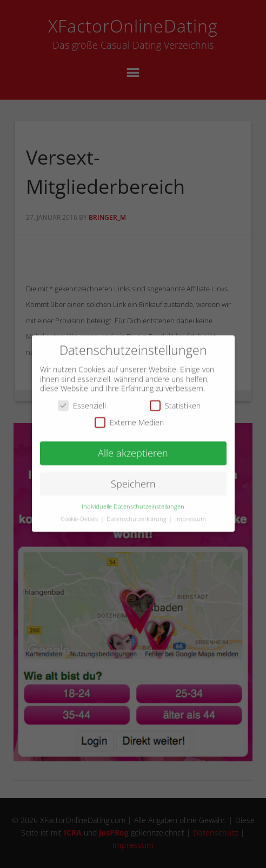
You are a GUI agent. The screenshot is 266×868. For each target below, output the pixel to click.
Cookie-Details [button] (80, 512)
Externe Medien (129, 416)
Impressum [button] (191, 512)
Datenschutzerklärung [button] (137, 512)
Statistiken (175, 399)
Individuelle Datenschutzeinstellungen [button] (133, 500)
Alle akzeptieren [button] (133, 447)
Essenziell (82, 399)
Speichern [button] (133, 477)
